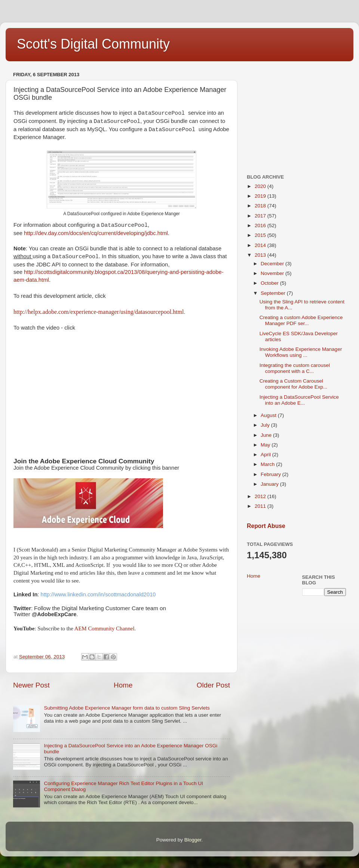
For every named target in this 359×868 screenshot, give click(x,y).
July (266, 425)
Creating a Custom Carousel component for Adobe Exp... (294, 384)
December (273, 264)
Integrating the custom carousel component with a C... (295, 368)
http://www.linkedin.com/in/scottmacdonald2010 (98, 594)
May (266, 445)
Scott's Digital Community (93, 44)
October (270, 283)
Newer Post (31, 685)
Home (123, 685)
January (270, 484)
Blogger (193, 840)
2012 (261, 496)
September (274, 293)
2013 (261, 255)
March (268, 464)
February (271, 474)
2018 (261, 206)
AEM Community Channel (105, 628)
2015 (261, 235)
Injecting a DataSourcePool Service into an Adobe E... (299, 400)
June (267, 435)
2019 (261, 196)
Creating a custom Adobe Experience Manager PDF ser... (301, 320)
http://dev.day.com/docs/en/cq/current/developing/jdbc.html (96, 233)
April (266, 455)
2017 (261, 216)
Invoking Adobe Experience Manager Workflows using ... (301, 352)
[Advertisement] (296, 116)
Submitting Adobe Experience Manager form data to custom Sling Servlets (127, 708)
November (273, 273)
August (269, 415)
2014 (261, 245)
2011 (261, 506)
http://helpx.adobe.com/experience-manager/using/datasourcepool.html (99, 312)
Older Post (213, 685)
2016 (261, 226)
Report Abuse (266, 526)
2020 (261, 186)
